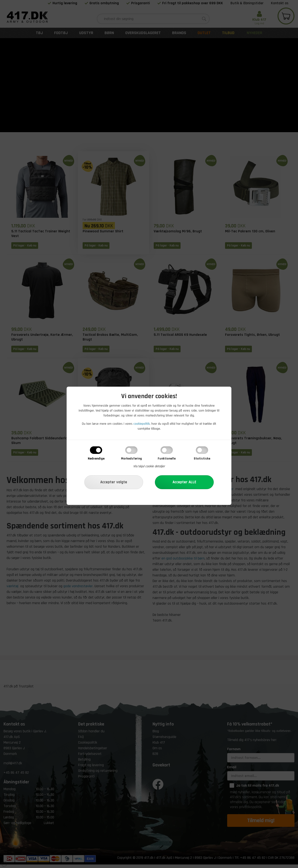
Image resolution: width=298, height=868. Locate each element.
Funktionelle (167, 459)
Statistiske (202, 459)
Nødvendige (96, 459)
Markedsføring (131, 459)
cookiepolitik (142, 424)
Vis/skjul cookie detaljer (149, 466)
